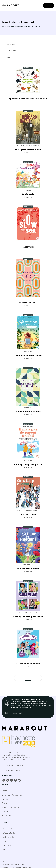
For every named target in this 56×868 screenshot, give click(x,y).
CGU (4, 861)
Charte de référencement (13, 864)
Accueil (4, 13)
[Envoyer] (50, 713)
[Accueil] (11, 5)
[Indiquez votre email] (25, 713)
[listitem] (4, 780)
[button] (12, 44)
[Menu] (49, 5)
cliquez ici (28, 707)
